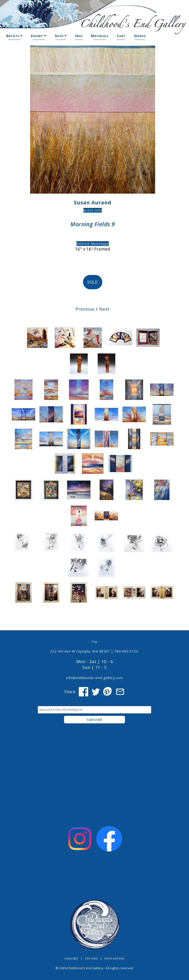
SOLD (93, 282)
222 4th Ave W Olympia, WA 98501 (80, 651)
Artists (14, 36)
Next (104, 309)
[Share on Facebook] (83, 692)
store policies (114, 958)
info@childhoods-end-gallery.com (94, 678)
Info (79, 36)
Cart (121, 36)
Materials (100, 36)
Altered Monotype (93, 244)
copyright (71, 958)
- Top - (94, 642)
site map (91, 958)
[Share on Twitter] (96, 692)
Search (140, 36)
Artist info (93, 210)
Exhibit (39, 36)
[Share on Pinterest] (108, 692)
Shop (61, 36)
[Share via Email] (120, 692)
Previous (85, 309)
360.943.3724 (126, 651)
